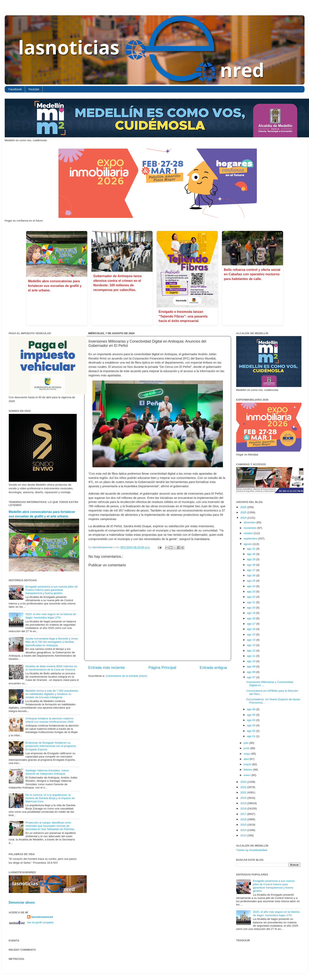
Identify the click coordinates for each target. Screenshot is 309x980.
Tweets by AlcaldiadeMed (252, 850)
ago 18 (252, 618)
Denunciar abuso (22, 902)
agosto (248, 544)
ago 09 (252, 666)
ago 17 (252, 624)
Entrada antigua (213, 667)
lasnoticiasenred (42, 917)
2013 (244, 835)
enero (248, 775)
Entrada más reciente (107, 667)
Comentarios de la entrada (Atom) (126, 676)
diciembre (250, 522)
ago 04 (252, 720)
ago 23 (252, 591)
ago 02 (252, 731)
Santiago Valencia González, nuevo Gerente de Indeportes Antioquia (47, 772)
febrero (249, 770)
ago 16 (252, 629)
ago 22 (252, 597)
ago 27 (252, 570)
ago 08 (252, 672)
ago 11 (252, 656)
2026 (244, 507)
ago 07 (252, 677)
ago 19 (252, 613)
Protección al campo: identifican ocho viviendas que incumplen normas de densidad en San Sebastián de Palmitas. (50, 826)
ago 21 (252, 602)
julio (247, 743)
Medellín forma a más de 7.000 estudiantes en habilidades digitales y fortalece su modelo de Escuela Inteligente (52, 694)
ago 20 (252, 608)
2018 (244, 809)
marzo (248, 764)
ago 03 (252, 725)
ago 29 (252, 559)
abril (247, 759)
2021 (244, 792)
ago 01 (252, 736)
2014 (244, 830)
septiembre (251, 539)
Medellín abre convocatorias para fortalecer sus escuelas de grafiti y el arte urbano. (55, 286)
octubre (249, 533)
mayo (248, 754)
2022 (244, 787)
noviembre (251, 528)
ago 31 (252, 549)
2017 (244, 814)
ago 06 (252, 709)
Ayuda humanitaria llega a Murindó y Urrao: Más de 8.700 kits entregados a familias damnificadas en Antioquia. (52, 642)
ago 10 (252, 661)
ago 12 (252, 651)
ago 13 (252, 645)
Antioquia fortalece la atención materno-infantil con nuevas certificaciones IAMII (50, 720)
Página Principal (162, 667)
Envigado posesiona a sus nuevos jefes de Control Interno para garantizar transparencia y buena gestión (52, 590)
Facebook (15, 89)
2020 (244, 798)
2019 (244, 803)
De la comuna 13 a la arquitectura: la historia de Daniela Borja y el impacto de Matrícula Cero (50, 798)
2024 (244, 518)
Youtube (34, 89)
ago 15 (252, 634)
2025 (244, 512)
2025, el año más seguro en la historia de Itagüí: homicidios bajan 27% (51, 616)
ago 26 (252, 575)
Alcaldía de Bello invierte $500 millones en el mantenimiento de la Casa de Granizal (51, 668)
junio (247, 748)
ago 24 (252, 586)
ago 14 (252, 640)
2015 (244, 825)
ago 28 (252, 565)
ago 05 (252, 715)
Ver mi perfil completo (40, 922)
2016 (244, 819)
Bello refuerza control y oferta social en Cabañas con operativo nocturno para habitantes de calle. (252, 274)
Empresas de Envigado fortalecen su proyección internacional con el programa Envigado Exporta (51, 746)
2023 (244, 782)
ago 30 (252, 554)
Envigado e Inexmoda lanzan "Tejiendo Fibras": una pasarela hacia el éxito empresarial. (183, 316)
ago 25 (252, 581)
